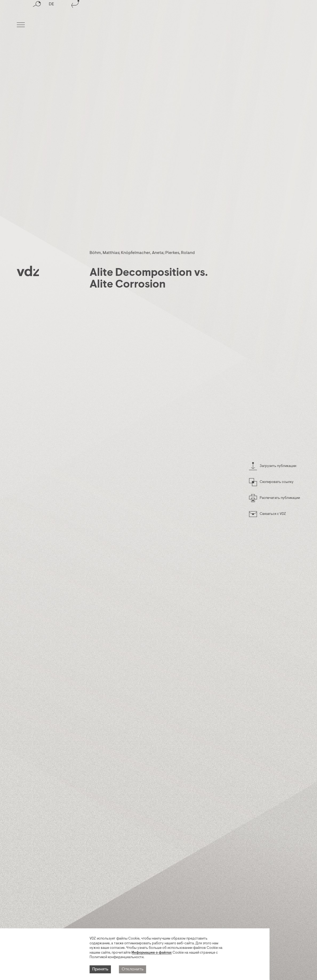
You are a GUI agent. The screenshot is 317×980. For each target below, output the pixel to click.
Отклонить (133, 971)
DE (51, 25)
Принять (100, 971)
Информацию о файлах (152, 954)
